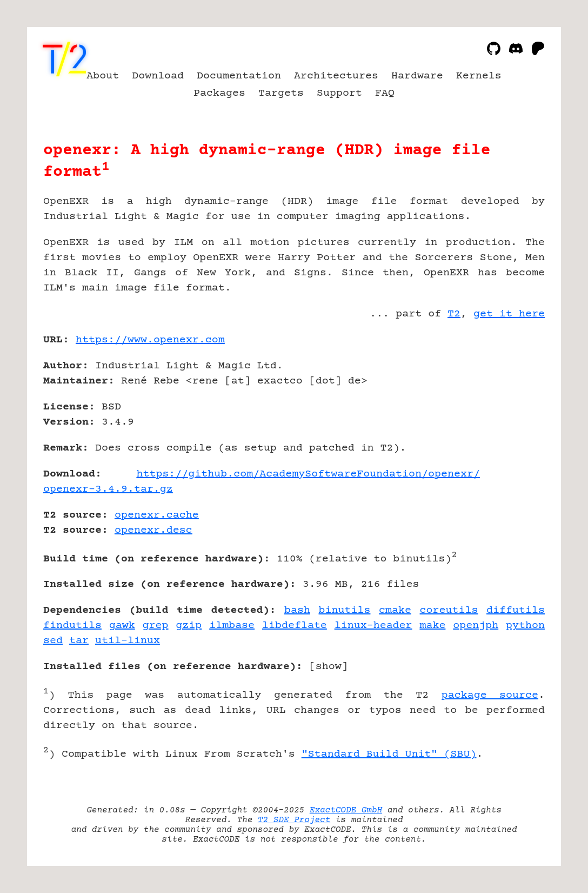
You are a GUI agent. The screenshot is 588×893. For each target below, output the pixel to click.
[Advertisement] (512, 403)
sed (53, 641)
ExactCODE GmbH (346, 810)
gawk (122, 626)
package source (490, 695)
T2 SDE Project (294, 820)
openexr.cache (157, 515)
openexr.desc (153, 530)
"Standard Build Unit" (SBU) (389, 754)
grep (156, 626)
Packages (219, 93)
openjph (476, 626)
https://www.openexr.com (150, 340)
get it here (509, 314)
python (525, 626)
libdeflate (295, 626)
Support (339, 93)
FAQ (385, 93)
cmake (395, 610)
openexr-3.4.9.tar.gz (108, 489)
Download (158, 76)
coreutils (449, 610)
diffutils (516, 610)
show (329, 667)
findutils (72, 626)
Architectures (336, 76)
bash (297, 610)
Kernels (479, 76)
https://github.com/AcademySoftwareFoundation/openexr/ (308, 474)
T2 (454, 314)
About (103, 76)
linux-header (373, 626)
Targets (281, 93)
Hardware (417, 76)
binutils (345, 610)
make (432, 626)
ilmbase (232, 626)
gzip (189, 626)
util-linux (128, 641)
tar (79, 641)
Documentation (239, 76)
